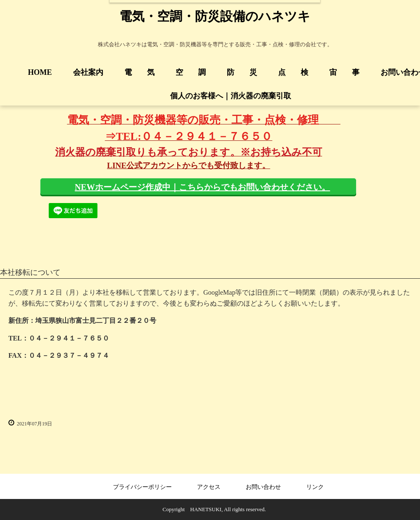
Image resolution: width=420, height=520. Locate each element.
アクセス (209, 487)
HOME (40, 72)
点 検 (293, 72)
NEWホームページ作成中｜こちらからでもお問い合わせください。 (202, 187)
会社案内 (88, 72)
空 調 (191, 72)
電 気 (139, 72)
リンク (315, 487)
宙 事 (344, 72)
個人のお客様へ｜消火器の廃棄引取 (227, 96)
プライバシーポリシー (142, 487)
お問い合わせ (263, 487)
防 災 (242, 72)
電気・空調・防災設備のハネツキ (215, 16)
